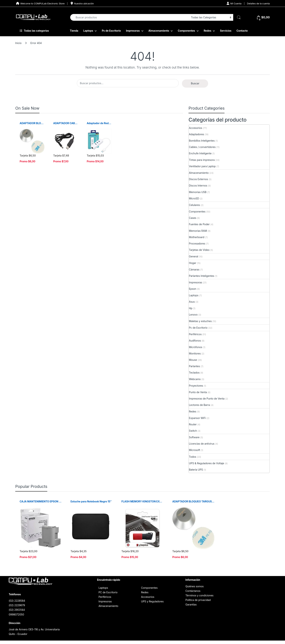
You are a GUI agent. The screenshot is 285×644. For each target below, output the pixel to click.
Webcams (195, 379)
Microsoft (194, 450)
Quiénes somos (194, 586)
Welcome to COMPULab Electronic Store (40, 3)
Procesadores (197, 243)
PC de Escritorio (108, 592)
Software (194, 437)
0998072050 (16, 614)
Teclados (194, 373)
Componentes (186, 31)
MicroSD (194, 198)
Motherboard (197, 237)
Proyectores (196, 386)
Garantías (191, 604)
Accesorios (195, 128)
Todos (192, 457)
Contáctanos (193, 591)
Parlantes (194, 366)
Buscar (195, 83)
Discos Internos (198, 185)
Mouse (193, 360)
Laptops (88, 31)
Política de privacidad (198, 600)
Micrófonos (195, 347)
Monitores (195, 353)
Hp (191, 308)
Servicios (226, 31)
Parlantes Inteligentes (201, 276)
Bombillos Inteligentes (202, 141)
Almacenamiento (159, 31)
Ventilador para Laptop (202, 166)
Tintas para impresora (202, 160)
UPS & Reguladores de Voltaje (206, 463)
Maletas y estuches (200, 321)
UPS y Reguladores (152, 601)
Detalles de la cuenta (258, 3)
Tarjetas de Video (199, 250)
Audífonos (195, 341)
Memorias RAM (198, 231)
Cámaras (194, 269)
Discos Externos (198, 179)
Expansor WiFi (197, 418)
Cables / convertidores (202, 147)
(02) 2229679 (17, 605)
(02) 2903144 (17, 610)
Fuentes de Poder (199, 224)
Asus (192, 302)
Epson (192, 289)
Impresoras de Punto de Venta (207, 399)
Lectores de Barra (199, 405)
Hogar (192, 263)
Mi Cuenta (234, 3)
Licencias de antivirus (202, 444)
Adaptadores (196, 134)
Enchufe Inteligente (200, 153)
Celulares (194, 205)
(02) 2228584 (17, 601)
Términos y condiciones (199, 595)
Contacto (242, 31)
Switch (193, 431)
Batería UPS (196, 470)
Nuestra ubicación (82, 3)
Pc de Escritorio (111, 31)
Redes (208, 31)
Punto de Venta (198, 392)
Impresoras (133, 31)
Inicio (18, 43)
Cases (192, 218)
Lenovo (193, 315)
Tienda (74, 31)
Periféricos (195, 334)
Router (193, 424)
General (193, 256)
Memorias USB (198, 192)
